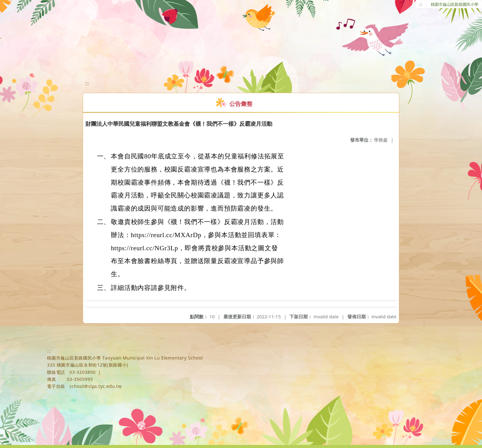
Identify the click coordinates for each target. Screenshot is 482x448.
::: (421, 4)
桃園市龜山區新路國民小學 (455, 4)
